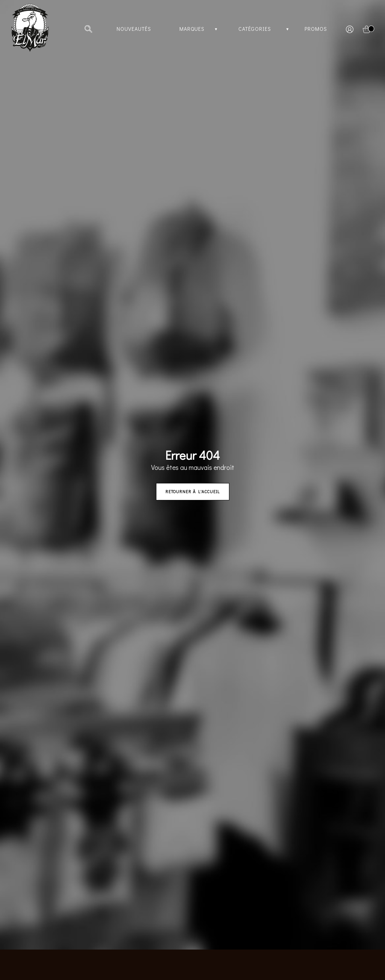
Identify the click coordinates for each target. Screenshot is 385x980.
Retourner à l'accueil (193, 492)
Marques (192, 29)
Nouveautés (134, 29)
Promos (316, 29)
